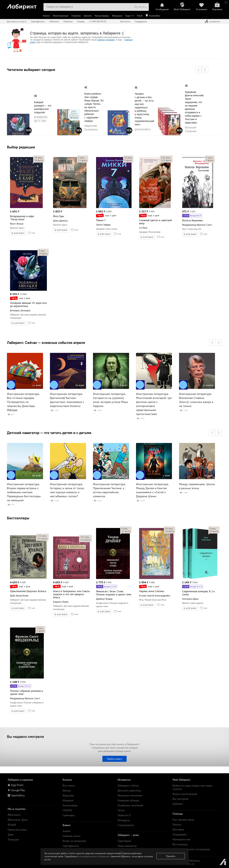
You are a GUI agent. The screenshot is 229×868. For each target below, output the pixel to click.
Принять (171, 856)
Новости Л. (124, 815)
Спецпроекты (126, 825)
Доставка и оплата (17, 21)
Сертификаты (38, 21)
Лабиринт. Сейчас (128, 786)
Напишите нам (182, 839)
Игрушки (117, 16)
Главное (76, 16)
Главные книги (71, 836)
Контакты (125, 21)
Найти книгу (114, 759)
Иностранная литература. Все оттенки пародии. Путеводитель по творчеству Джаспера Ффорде (23, 402)
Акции (66, 831)
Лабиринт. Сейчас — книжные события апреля (46, 343)
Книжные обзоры (128, 800)
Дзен (11, 835)
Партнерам (124, 841)
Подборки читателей (130, 805)
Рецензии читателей (130, 795)
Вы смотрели (181, 799)
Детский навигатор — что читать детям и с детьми (49, 433)
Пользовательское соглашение (191, 849)
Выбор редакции (21, 147)
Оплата (177, 824)
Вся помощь (180, 844)
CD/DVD (67, 810)
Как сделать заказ (183, 820)
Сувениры (69, 815)
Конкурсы (124, 820)
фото (39, 160)
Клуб (140, 16)
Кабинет (178, 804)
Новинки (68, 21)
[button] (198, 70)
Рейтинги (54, 21)
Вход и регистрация (185, 794)
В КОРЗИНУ (18, 233)
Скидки (81, 21)
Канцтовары (102, 16)
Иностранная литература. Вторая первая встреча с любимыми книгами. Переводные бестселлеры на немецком (24, 492)
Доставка (178, 829)
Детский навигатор (129, 790)
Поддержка (141, 21)
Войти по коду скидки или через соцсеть (193, 787)
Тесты (121, 810)
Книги (46, 16)
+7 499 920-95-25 (98, 21)
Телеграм (13, 839)
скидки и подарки (106, 40)
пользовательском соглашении (94, 856)
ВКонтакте (14, 815)
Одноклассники (17, 830)
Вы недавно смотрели (25, 736)
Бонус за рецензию (74, 841)
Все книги (69, 786)
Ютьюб (12, 825)
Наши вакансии (127, 846)
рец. (38, 157)
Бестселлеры (18, 518)
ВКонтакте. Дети (18, 820)
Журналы (68, 795)
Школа (88, 16)
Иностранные (61, 16)
